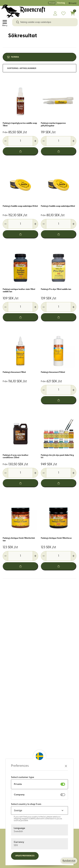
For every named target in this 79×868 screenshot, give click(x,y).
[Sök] (18, 22)
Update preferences (25, 856)
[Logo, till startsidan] (23, 11)
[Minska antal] (6, 141)
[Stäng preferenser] (66, 766)
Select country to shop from (26, 804)
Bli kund (72, 3)
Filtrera (15, 57)
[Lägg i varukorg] (20, 151)
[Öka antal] (35, 141)
